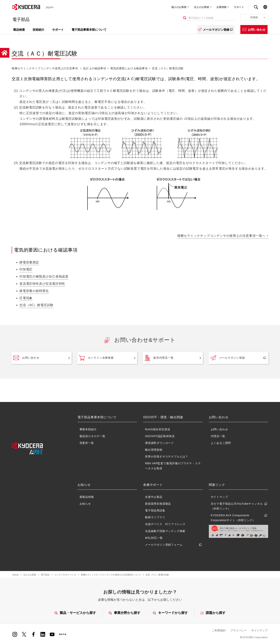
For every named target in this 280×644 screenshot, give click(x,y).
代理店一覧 (218, 436)
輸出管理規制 (154, 450)
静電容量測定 (29, 262)
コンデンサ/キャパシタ (65, 575)
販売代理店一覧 (159, 358)
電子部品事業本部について (89, 30)
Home (16, 575)
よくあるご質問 (221, 443)
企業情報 (221, 7)
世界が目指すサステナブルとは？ (167, 457)
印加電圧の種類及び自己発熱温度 (44, 276)
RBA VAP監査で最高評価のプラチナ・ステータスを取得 (173, 466)
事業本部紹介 (88, 429)
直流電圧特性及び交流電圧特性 (42, 284)
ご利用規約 (219, 630)
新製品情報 (87, 497)
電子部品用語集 (155, 510)
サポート (239, 7)
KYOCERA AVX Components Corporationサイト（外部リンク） (240, 518)
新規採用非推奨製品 (158, 504)
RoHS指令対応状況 (158, 429)
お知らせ (85, 504)
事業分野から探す (125, 613)
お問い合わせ (254, 30)
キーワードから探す (171, 613)
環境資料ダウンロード (159, 443)
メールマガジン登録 (216, 30)
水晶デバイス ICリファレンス (165, 524)
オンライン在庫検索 (96, 358)
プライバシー (238, 630)
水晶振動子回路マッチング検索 (165, 531)
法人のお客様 (201, 7)
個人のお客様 (179, 7)
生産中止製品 (154, 497)
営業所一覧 (87, 443)
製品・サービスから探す (75, 613)
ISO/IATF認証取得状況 (160, 436)
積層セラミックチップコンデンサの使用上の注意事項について (111, 575)
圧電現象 (26, 298)
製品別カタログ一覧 (92, 436)
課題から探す (213, 613)
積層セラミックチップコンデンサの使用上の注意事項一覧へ (221, 236)
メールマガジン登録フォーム (174, 545)
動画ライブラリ (155, 517)
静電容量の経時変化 (34, 291)
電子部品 (45, 575)
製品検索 (19, 30)
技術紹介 (38, 30)
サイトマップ (219, 497)
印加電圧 (26, 269)
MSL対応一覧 (154, 538)
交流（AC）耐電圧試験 (36, 305)
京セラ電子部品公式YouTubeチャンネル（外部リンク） (240, 506)
